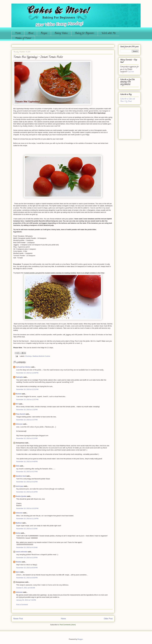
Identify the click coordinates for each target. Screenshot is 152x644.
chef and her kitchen (23, 367)
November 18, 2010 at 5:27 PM (27, 472)
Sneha (18, 533)
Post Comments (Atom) (68, 625)
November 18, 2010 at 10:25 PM (27, 508)
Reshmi (18, 394)
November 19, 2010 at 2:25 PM (27, 558)
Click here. (131, 72)
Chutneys (28, 356)
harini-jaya (20, 486)
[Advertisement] (127, 122)
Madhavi (19, 523)
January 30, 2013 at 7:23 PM (26, 600)
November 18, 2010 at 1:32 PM (27, 410)
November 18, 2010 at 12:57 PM (27, 399)
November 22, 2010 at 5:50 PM (27, 578)
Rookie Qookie (21, 496)
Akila (18, 466)
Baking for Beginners (85, 33)
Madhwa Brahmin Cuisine (41, 356)
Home (18, 33)
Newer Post (18, 619)
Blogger (80, 639)
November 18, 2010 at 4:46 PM (27, 461)
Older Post (108, 619)
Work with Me (108, 33)
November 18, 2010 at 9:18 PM (27, 492)
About (31, 33)
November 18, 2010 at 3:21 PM (27, 438)
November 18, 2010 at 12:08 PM (27, 373)
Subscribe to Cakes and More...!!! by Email (127, 100)
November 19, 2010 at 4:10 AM (27, 547)
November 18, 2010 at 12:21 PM (27, 389)
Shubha (19, 562)
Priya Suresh (20, 414)
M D (17, 404)
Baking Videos (61, 33)
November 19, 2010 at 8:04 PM (27, 568)
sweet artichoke (21, 552)
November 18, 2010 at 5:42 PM (27, 482)
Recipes (44, 33)
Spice (18, 572)
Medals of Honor (23, 38)
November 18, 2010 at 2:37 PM (27, 420)
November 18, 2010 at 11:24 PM (27, 518)
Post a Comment (22, 605)
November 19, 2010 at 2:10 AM (27, 529)
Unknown (19, 424)
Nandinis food (21, 476)
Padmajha (19, 377)
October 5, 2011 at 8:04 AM (26, 588)
